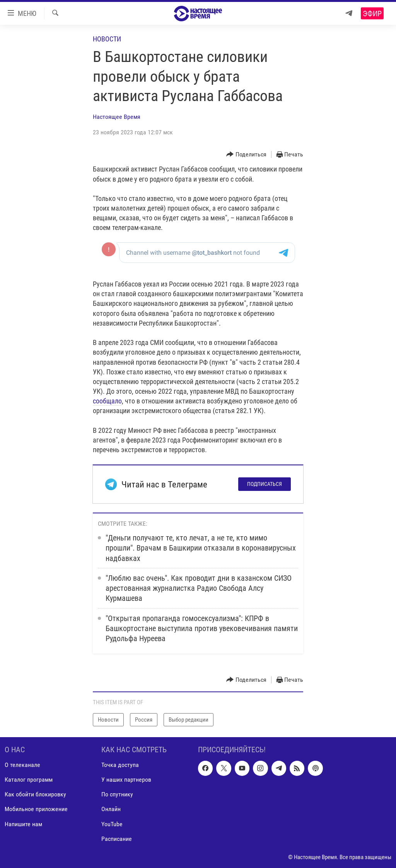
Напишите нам (23, 824)
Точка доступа (120, 765)
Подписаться (265, 484)
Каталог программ (29, 780)
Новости (107, 39)
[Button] (246, 155)
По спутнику (117, 794)
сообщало (107, 401)
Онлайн (111, 809)
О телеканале (22, 765)
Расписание (117, 839)
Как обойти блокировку (35, 794)
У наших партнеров (126, 780)
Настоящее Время (117, 117)
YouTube (112, 824)
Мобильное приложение (36, 809)
